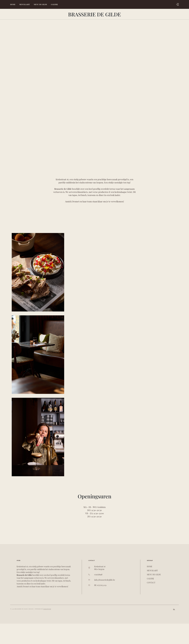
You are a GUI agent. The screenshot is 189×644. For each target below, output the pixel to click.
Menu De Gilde (40, 4)
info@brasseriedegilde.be (105, 580)
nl (174, 609)
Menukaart (25, 4)
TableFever (47, 609)
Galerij (54, 4)
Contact (151, 583)
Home (13, 4)
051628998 (98, 575)
